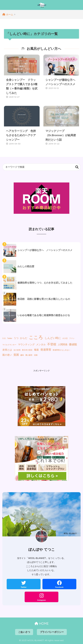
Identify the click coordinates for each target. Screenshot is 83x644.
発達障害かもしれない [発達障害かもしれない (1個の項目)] (61, 350)
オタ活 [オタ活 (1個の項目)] (65, 338)
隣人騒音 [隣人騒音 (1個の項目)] (29, 355)
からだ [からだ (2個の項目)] (24, 338)
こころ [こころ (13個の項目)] (36, 337)
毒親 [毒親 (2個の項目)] (36, 350)
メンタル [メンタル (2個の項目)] (41, 345)
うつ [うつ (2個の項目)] (16, 338)
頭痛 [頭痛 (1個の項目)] (36, 355)
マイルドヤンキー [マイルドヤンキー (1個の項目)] (9, 345)
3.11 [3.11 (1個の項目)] (4, 338)
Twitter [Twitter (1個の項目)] (10, 338)
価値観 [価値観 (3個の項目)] (73, 344)
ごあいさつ (24, 632)
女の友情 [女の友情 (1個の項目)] (17, 350)
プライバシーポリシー (52, 632)
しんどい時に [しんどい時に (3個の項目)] (53, 338)
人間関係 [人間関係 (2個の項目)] (63, 345)
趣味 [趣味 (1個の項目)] (22, 355)
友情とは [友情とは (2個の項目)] (7, 350)
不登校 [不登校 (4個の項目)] (52, 344)
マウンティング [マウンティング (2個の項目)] (26, 345)
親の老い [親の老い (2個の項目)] (7, 355)
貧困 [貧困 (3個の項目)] (16, 355)
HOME (42, 623)
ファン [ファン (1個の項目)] (72, 338)
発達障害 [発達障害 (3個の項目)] (46, 350)
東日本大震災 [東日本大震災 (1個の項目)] (27, 350)
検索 (77, 167)
